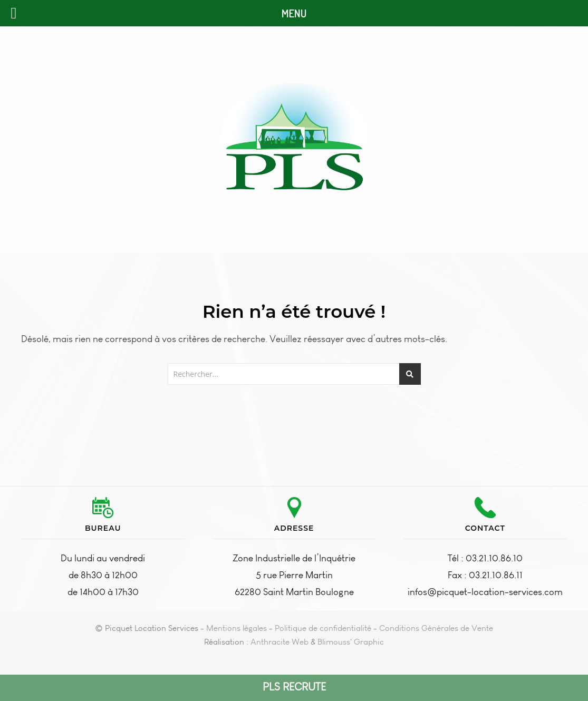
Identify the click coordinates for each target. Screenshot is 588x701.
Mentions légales (237, 628)
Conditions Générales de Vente (436, 628)
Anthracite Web (279, 642)
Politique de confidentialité (323, 628)
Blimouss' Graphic (351, 642)
